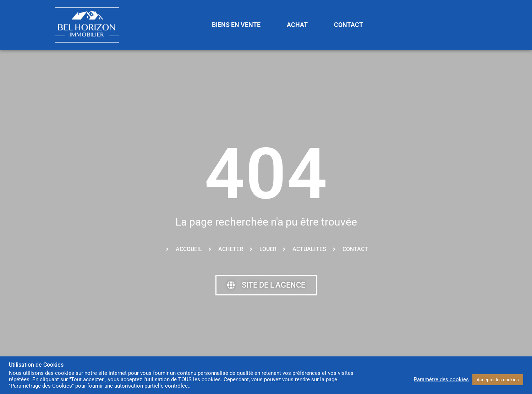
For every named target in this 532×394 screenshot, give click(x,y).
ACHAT (297, 25)
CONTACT (349, 25)
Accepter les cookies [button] (498, 380)
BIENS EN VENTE (236, 25)
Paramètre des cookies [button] (441, 379)
